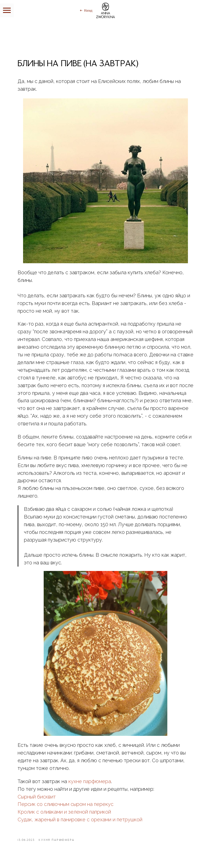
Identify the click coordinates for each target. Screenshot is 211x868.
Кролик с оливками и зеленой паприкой (64, 812)
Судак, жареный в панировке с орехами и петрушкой (80, 820)
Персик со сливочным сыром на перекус (66, 804)
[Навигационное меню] (7, 10)
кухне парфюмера (90, 781)
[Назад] (86, 10)
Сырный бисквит (37, 797)
